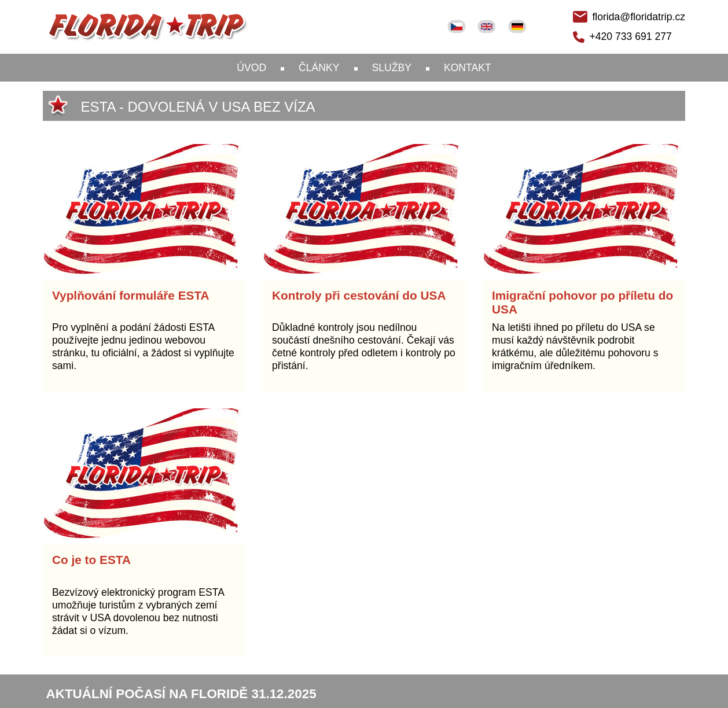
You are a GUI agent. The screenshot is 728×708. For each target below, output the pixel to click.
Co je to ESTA (91, 560)
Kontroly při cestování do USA (359, 295)
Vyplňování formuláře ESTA (131, 295)
